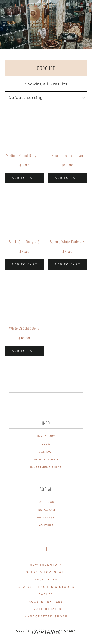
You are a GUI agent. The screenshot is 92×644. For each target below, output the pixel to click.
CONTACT (46, 452)
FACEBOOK (46, 502)
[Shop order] (46, 98)
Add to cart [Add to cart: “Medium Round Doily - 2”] (25, 178)
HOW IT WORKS (46, 459)
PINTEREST (46, 518)
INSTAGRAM (46, 510)
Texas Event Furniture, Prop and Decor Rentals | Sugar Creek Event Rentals (46, 42)
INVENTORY (46, 436)
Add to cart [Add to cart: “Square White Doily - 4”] (67, 264)
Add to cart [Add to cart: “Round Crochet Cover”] (67, 178)
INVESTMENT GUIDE (46, 467)
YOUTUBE (46, 525)
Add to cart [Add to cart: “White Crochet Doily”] (25, 351)
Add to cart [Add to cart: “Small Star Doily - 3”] (25, 264)
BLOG (46, 444)
